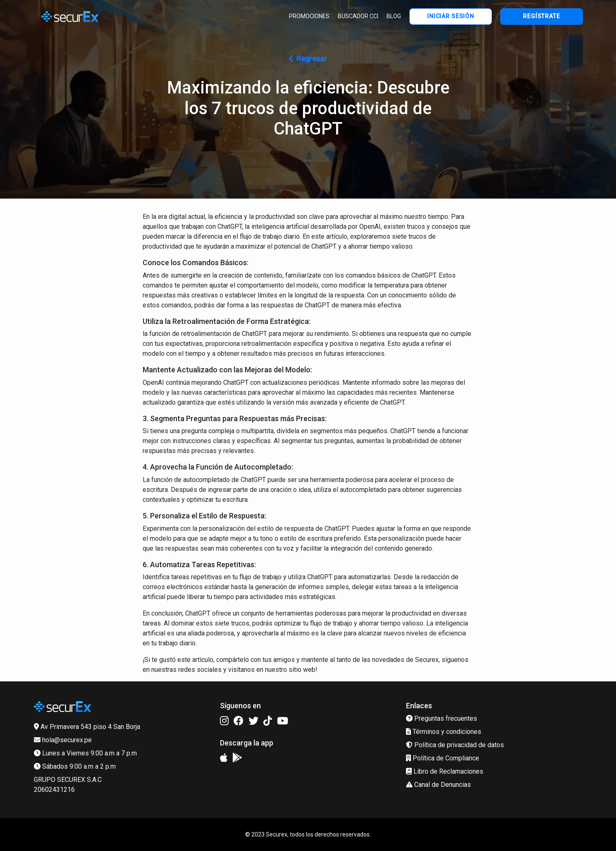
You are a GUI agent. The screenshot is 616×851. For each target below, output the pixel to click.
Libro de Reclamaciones (445, 771)
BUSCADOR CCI (358, 16)
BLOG (394, 16)
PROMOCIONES (309, 16)
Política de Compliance (443, 758)
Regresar (308, 59)
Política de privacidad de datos (455, 745)
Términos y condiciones (444, 732)
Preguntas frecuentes (442, 718)
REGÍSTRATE (541, 16)
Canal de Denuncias (438, 785)
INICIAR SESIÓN (451, 16)
